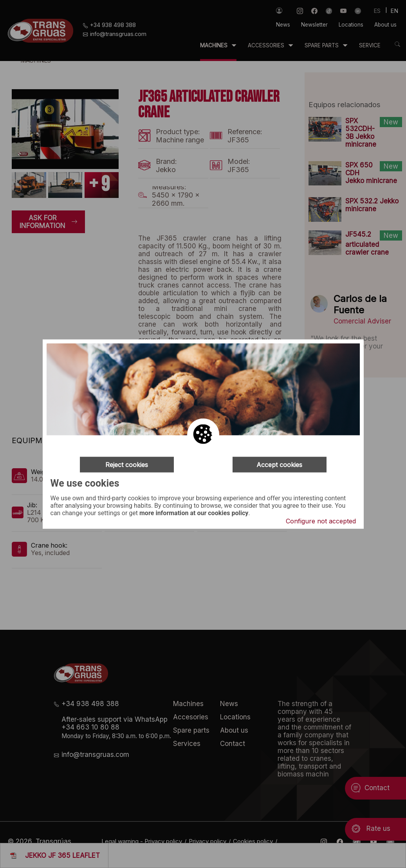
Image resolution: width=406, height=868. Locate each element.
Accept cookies (279, 464)
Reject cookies (127, 464)
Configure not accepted (321, 521)
